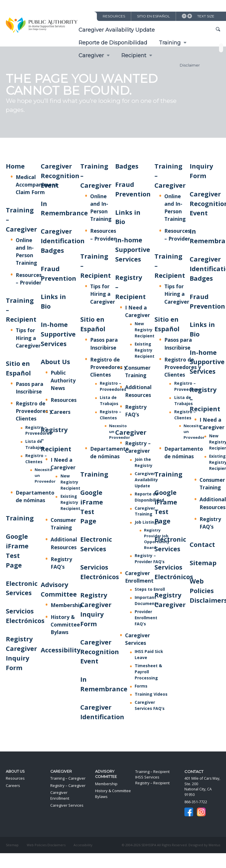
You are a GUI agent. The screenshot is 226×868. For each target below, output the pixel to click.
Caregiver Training (145, 511)
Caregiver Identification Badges (63, 241)
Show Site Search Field (218, 29)
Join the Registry (144, 462)
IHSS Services (147, 777)
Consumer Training (138, 371)
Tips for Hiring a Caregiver (28, 338)
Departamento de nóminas (35, 496)
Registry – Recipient (152, 783)
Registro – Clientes (36, 459)
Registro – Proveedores (39, 430)
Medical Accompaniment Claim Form (37, 185)
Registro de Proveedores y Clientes (34, 411)
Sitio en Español (153, 16)
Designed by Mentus (204, 845)
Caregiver (131, 432)
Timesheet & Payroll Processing (148, 672)
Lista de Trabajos (35, 444)
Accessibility (60, 650)
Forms (141, 686)
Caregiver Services (138, 639)
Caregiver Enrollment (60, 795)
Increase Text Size (190, 16)
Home (15, 166)
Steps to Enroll (150, 589)
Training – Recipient (152, 772)
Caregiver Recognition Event (60, 176)
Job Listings (147, 522)
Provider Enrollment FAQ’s (146, 618)
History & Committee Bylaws (65, 624)
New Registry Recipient (70, 482)
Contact (202, 544)
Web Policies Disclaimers (46, 845)
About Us (55, 362)
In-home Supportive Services (58, 334)
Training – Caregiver (68, 778)
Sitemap (203, 563)
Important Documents (147, 600)
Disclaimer (190, 65)
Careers (60, 412)
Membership (67, 605)
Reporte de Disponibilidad (113, 43)
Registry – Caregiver (68, 785)
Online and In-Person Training (26, 252)
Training (170, 43)
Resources (114, 16)
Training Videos (151, 694)
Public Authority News (63, 380)
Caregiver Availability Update (117, 30)
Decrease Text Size (184, 16)
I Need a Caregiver (212, 423)
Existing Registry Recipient (70, 502)
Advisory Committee (106, 774)
